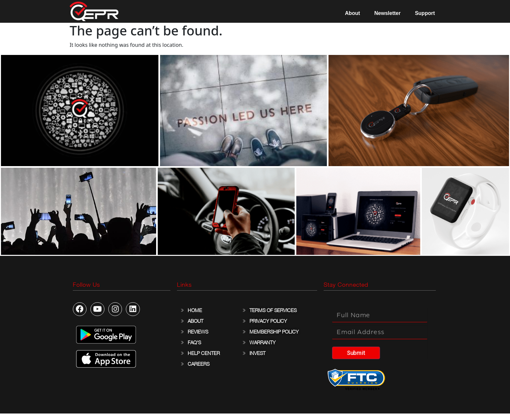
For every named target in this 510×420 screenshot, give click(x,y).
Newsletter (388, 13)
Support (425, 13)
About (353, 13)
